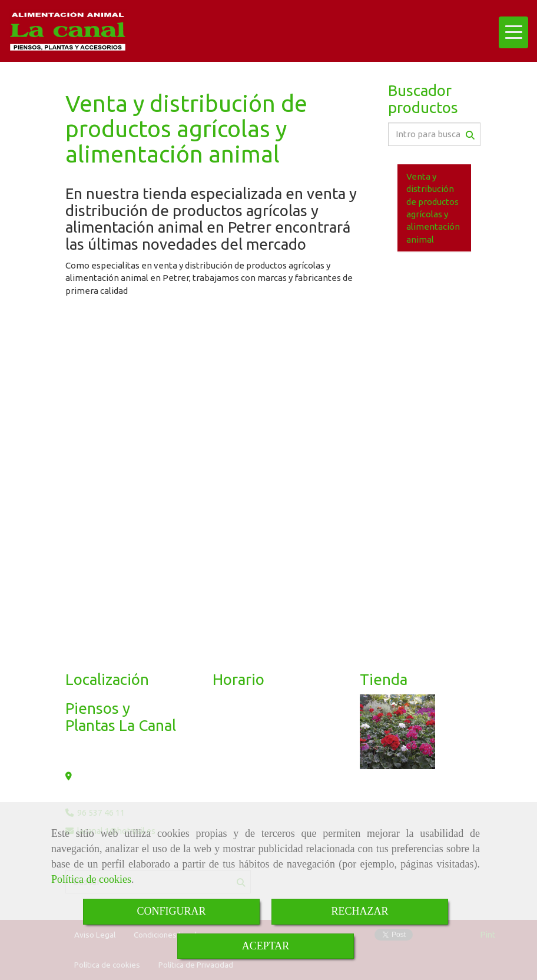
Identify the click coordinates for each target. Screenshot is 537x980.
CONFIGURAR (171, 911)
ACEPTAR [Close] (266, 946)
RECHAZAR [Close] (359, 911)
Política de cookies (91, 879)
